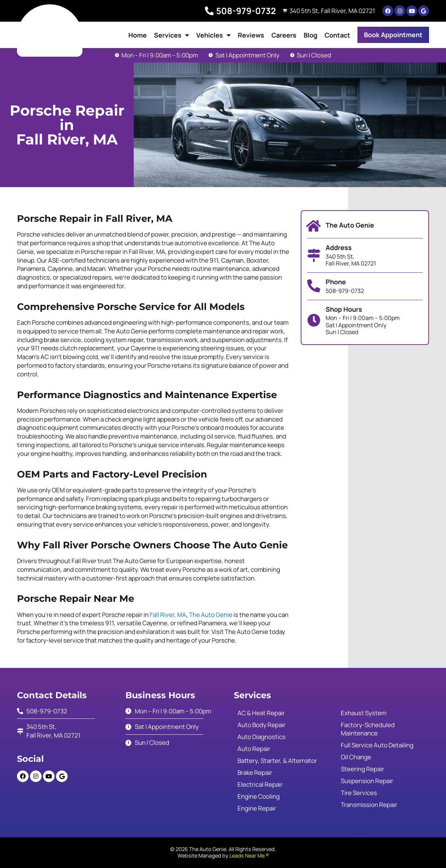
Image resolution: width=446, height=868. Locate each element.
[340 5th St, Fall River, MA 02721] (284, 11)
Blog (310, 35)
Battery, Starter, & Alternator (277, 761)
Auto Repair (254, 749)
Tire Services (359, 793)
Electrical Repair (260, 784)
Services (171, 35)
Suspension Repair (367, 781)
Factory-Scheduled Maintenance (368, 729)
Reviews (251, 35)
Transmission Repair (369, 805)
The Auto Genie (211, 615)
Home (138, 35)
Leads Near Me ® (249, 856)
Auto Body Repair (261, 725)
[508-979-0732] (207, 11)
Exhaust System (364, 713)
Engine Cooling (259, 796)
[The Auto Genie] (314, 226)
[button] (393, 35)
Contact (337, 35)
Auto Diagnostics (261, 737)
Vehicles (213, 35)
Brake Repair (255, 772)
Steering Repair (363, 769)
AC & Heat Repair (261, 713)
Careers (284, 35)
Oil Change (356, 757)
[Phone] (314, 286)
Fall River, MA (168, 615)
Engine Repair (257, 808)
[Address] (314, 255)
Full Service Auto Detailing (377, 745)
